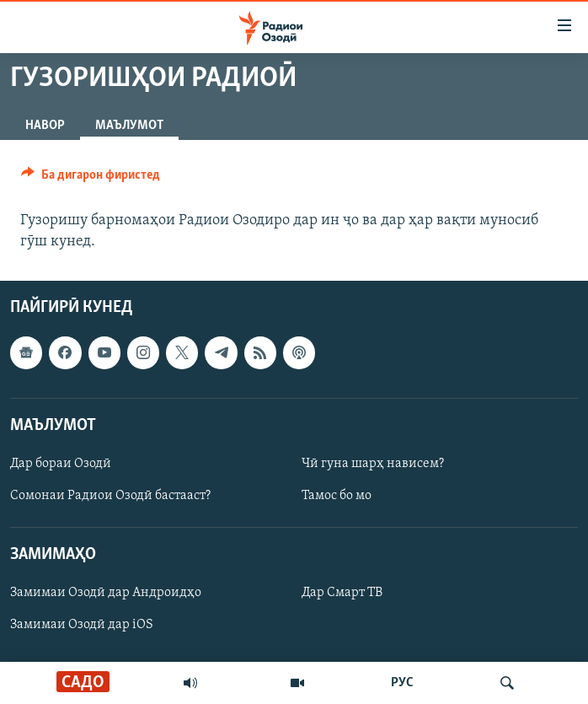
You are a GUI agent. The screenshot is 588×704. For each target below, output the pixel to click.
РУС (402, 683)
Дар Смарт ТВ (342, 594)
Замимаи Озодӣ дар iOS (82, 626)
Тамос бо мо (337, 496)
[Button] (91, 179)
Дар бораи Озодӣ (61, 464)
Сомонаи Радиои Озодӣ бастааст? (110, 496)
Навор (45, 126)
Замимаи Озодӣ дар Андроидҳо (106, 594)
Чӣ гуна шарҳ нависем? (373, 464)
